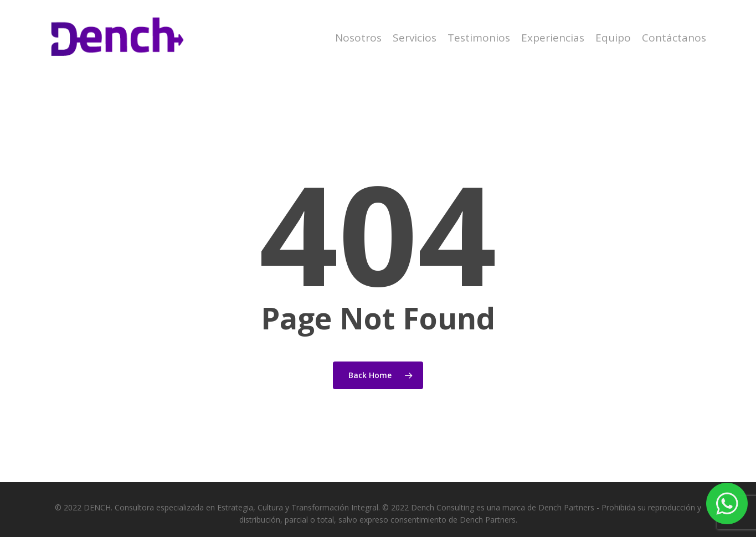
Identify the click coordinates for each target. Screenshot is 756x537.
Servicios (415, 38)
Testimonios (479, 38)
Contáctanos (674, 38)
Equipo (613, 38)
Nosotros (358, 38)
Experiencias (553, 38)
